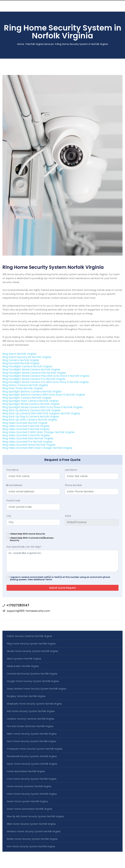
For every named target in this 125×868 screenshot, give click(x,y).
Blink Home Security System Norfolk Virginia (31, 824)
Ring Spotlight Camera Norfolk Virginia (27, 398)
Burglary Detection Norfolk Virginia (26, 696)
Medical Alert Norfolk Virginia (23, 666)
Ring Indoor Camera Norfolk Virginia (25, 385)
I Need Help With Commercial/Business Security (32, 539)
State (68, 516)
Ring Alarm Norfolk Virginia (19, 354)
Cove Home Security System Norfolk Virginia (32, 779)
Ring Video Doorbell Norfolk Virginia (25, 423)
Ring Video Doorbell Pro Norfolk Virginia (27, 442)
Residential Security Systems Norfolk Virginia (32, 756)
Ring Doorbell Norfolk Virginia (21, 363)
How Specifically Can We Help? (24, 547)
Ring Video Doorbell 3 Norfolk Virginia (26, 429)
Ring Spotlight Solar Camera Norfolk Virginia (30, 401)
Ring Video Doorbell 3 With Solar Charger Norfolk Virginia (38, 432)
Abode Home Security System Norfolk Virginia (32, 651)
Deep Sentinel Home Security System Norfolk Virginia (37, 689)
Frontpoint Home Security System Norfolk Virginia (35, 749)
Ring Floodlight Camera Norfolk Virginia (27, 366)
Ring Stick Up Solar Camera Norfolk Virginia (30, 420)
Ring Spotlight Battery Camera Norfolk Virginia (32, 392)
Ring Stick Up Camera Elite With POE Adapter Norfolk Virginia (41, 413)
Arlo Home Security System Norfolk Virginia (31, 846)
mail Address (14, 485)
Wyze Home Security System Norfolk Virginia (32, 764)
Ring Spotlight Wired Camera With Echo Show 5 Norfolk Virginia (42, 407)
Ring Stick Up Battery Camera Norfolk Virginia (31, 410)
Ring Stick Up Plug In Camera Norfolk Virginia (31, 417)
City (9, 516)
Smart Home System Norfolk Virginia (27, 801)
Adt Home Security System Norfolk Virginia (31, 711)
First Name (13, 470)
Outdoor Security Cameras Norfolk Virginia (30, 719)
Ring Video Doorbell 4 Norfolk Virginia (26, 435)
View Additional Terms (40, 580)
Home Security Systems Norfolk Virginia (29, 786)
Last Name (71, 470)
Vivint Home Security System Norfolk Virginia (32, 794)
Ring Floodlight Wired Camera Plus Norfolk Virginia (34, 373)
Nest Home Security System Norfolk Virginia (31, 741)
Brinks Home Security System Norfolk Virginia (32, 839)
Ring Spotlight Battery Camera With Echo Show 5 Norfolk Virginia (44, 395)
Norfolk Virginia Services (40, 44)
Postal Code (13, 501)
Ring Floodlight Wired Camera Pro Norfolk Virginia (34, 379)
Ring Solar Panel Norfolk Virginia (23, 388)
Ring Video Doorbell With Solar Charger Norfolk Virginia (37, 448)
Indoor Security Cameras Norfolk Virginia (29, 636)
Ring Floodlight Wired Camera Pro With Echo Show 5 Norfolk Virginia (45, 382)
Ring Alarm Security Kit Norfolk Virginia (27, 357)
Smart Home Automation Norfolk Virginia (29, 809)
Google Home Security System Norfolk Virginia (33, 681)
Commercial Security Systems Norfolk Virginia (32, 673)
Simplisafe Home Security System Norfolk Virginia (34, 704)
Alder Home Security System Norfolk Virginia (32, 734)
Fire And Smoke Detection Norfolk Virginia (30, 726)
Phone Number (73, 485)
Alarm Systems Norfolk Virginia (24, 658)
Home (21, 44)
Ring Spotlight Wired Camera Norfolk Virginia (31, 404)
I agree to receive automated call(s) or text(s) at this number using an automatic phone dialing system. (60, 578)
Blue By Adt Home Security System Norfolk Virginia (35, 816)
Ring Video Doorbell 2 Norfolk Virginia (26, 426)
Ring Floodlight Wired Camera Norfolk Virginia (31, 369)
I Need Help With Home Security (27, 534)
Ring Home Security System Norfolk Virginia (31, 643)
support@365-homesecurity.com (28, 611)
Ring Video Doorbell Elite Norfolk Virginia (28, 438)
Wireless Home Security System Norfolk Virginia (34, 831)
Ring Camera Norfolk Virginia (21, 360)
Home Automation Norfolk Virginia (26, 771)
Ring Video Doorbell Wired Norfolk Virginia (29, 445)
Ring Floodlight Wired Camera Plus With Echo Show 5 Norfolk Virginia (46, 376)
